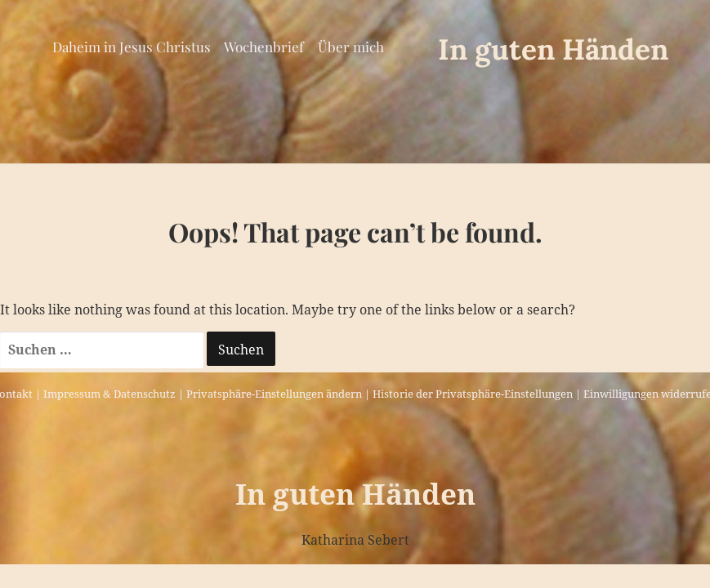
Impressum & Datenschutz (109, 394)
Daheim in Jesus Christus (132, 47)
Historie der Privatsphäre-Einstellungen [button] (473, 394)
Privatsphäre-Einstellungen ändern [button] (274, 394)
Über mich (351, 47)
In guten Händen (553, 49)
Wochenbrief (264, 47)
